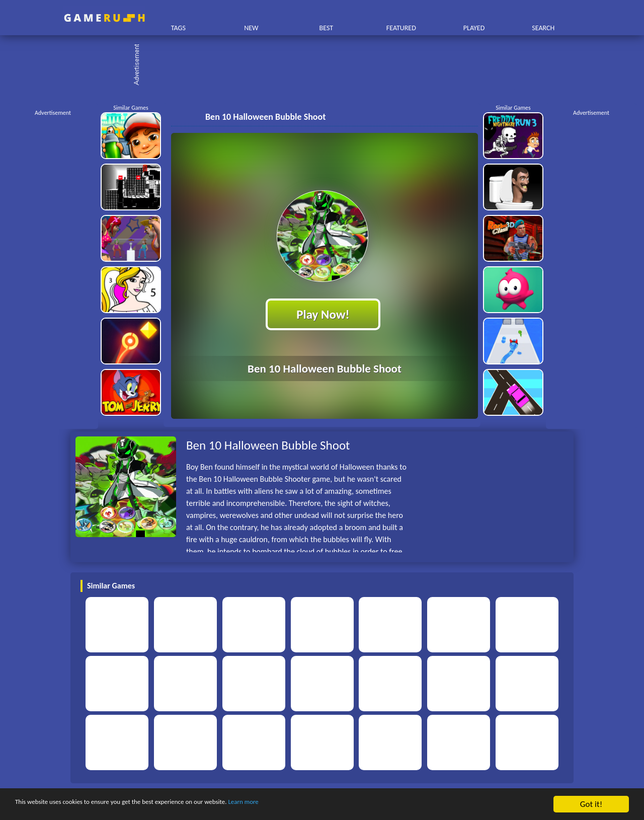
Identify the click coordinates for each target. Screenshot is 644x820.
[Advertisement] (327, 65)
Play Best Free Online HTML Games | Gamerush (104, 18)
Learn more (314, 805)
